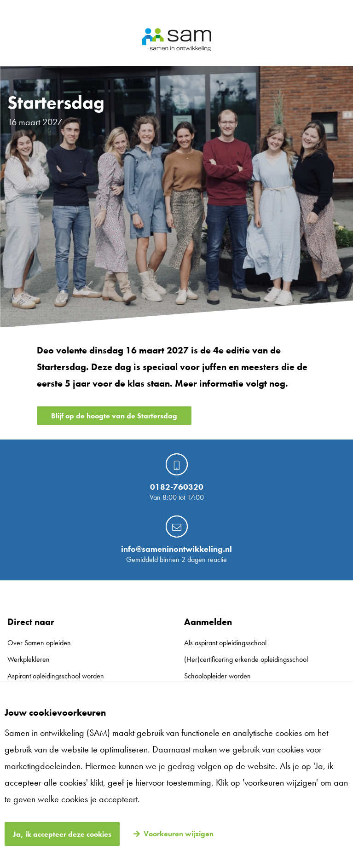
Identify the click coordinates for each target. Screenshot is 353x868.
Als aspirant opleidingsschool (225, 643)
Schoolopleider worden (217, 676)
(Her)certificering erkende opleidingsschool (246, 659)
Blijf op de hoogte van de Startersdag (114, 416)
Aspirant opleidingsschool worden (56, 676)
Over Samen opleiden (39, 643)
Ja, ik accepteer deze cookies (62, 834)
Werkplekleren (29, 659)
